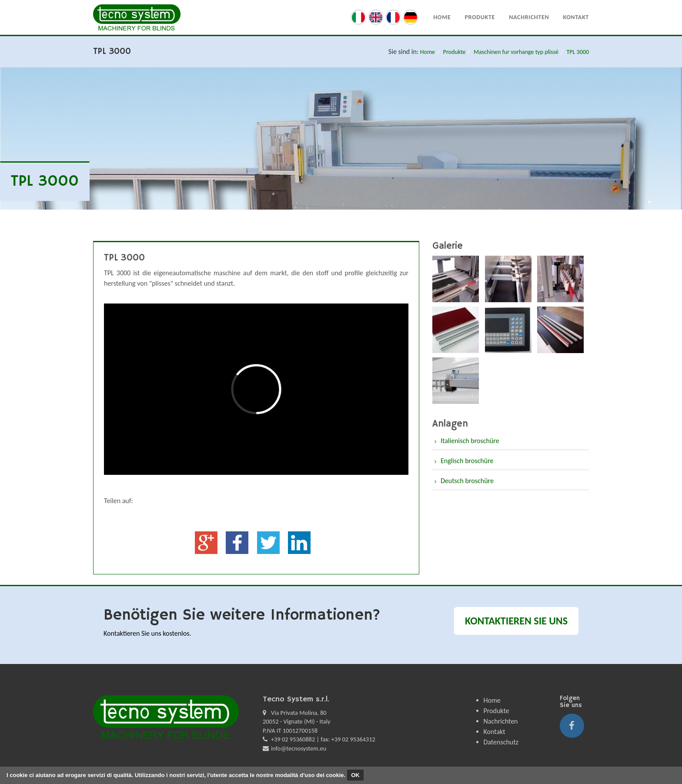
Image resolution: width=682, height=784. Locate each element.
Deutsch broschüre (467, 481)
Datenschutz (501, 742)
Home (442, 17)
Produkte (480, 17)
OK (355, 775)
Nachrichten (529, 17)
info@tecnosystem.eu (299, 748)
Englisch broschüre (467, 461)
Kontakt (576, 17)
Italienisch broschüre (470, 441)
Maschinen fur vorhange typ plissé (516, 52)
